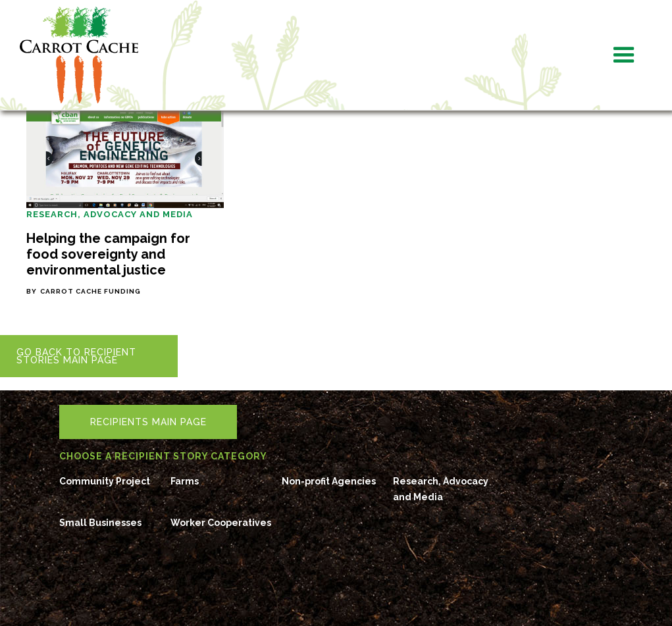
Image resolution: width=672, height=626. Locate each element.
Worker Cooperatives (221, 523)
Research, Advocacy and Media (110, 214)
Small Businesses (100, 523)
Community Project (105, 481)
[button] (624, 55)
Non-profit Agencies (329, 481)
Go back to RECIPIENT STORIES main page (76, 356)
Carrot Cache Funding (90, 291)
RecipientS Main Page (148, 422)
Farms (185, 481)
